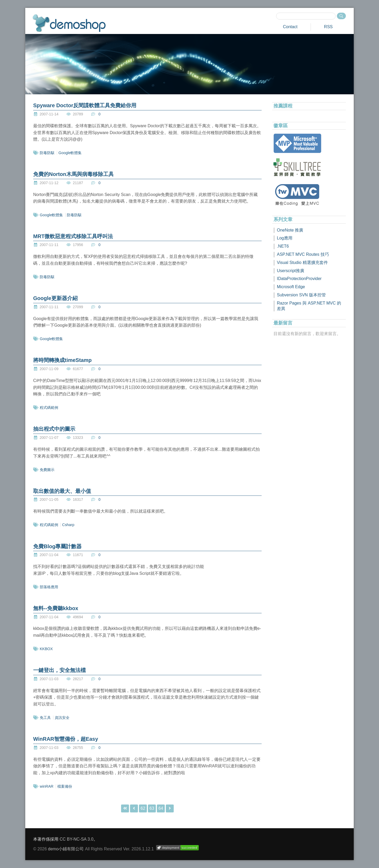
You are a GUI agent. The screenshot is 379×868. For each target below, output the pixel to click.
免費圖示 (47, 470)
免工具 (45, 718)
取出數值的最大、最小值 (62, 491)
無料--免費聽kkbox (56, 608)
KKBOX (46, 649)
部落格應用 (49, 587)
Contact (290, 27)
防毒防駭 (47, 153)
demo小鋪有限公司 (66, 849)
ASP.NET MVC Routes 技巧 (303, 254)
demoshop (69, 23)
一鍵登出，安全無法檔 (59, 670)
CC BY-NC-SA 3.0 (76, 839)
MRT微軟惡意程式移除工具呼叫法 (73, 236)
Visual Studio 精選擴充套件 (302, 263)
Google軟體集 (70, 153)
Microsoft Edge (291, 287)
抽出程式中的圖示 (54, 429)
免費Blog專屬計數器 (57, 546)
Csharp (68, 525)
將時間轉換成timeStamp (62, 360)
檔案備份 (65, 786)
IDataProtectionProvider (299, 279)
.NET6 (283, 246)
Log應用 (285, 238)
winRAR (47, 786)
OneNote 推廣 (290, 230)
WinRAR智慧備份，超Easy (66, 739)
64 (161, 808)
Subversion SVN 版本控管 (301, 295)
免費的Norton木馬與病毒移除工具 (73, 174)
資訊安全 (62, 718)
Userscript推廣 (291, 271)
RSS (328, 27)
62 (143, 808)
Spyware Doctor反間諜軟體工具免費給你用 (85, 105)
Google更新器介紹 (55, 298)
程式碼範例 (49, 408)
